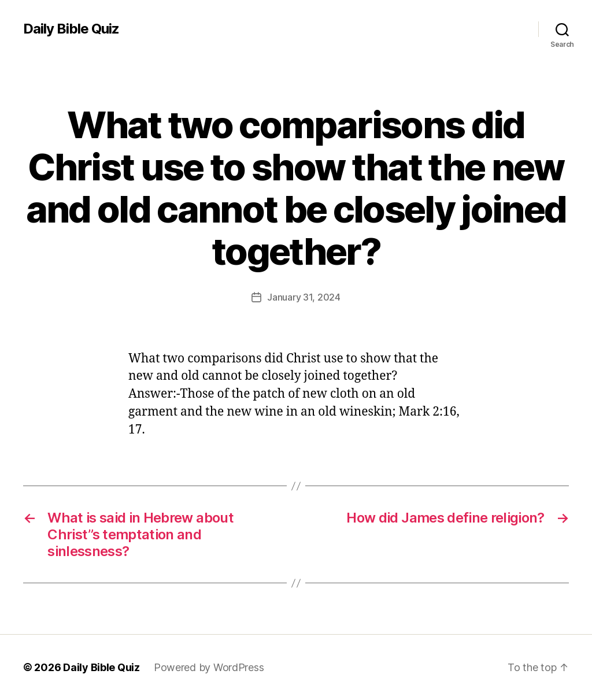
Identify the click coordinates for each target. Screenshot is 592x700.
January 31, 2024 (304, 297)
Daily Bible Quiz (71, 29)
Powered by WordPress (209, 667)
